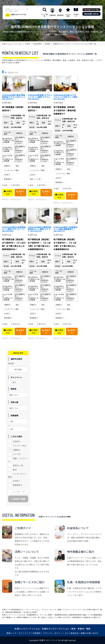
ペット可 (17, 454)
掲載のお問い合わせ (90, 633)
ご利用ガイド (76, 15)
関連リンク (11, 633)
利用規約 (37, 633)
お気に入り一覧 (92, 10)
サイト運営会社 (72, 633)
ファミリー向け (20, 446)
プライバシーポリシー (53, 633)
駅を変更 (18, 369)
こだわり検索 (68, 15)
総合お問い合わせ (91, 14)
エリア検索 (45, 15)
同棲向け (17, 450)
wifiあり (16, 481)
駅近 (15, 470)
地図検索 (60, 15)
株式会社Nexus (16, 199)
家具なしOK (18, 465)
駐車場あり (18, 485)
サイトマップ (25, 633)
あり (14, 382)
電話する (22, 193)
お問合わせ (9, 193)
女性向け (17, 441)
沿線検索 (52, 15)
